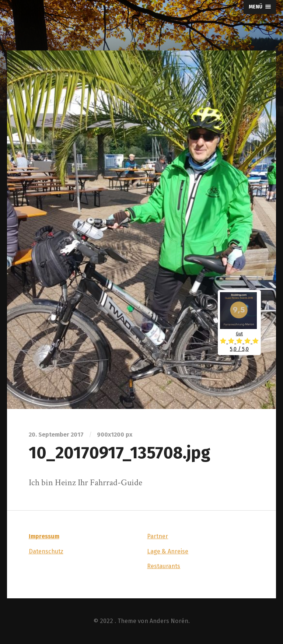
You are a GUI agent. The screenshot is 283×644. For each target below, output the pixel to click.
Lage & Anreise (168, 551)
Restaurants (164, 566)
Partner (158, 536)
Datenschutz (46, 551)
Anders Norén (169, 621)
